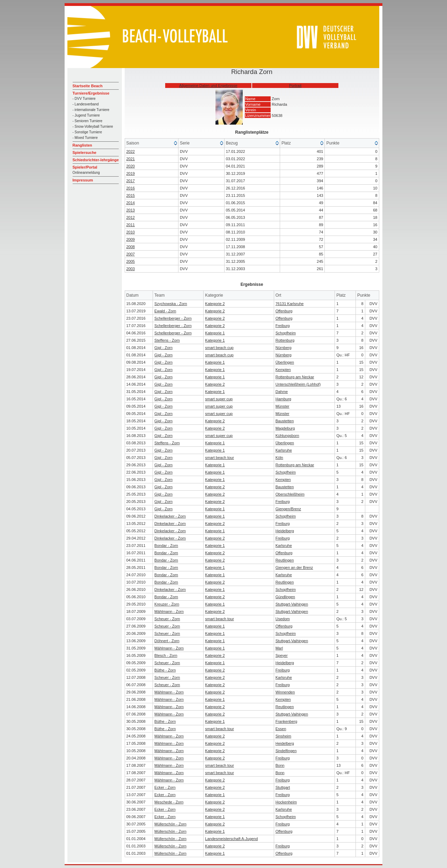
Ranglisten (82, 145)
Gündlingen (285, 597)
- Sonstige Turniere (87, 132)
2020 (131, 166)
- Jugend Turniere (86, 115)
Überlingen (285, 362)
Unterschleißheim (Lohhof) (298, 384)
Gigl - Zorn (163, 348)
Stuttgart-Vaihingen (292, 604)
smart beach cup (219, 348)
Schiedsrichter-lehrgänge (96, 160)
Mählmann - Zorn (169, 611)
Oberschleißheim (290, 494)
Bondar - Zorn (166, 546)
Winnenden (285, 692)
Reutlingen (285, 560)
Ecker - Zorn (165, 787)
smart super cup (219, 399)
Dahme (282, 392)
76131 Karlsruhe (290, 304)
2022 (131, 151)
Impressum (83, 180)
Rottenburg (285, 340)
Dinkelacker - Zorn (170, 516)
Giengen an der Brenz (294, 567)
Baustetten (285, 421)
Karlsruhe (284, 450)
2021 (131, 159)
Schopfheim (286, 333)
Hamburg (283, 399)
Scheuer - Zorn (167, 619)
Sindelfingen (286, 751)
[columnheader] (152, 143)
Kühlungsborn (287, 436)
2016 (131, 188)
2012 (131, 217)
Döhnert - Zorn (167, 641)
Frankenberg (286, 721)
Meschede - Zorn (169, 802)
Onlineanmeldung (86, 173)
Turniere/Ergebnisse (91, 93)
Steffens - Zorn (167, 340)
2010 (131, 232)
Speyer (282, 655)
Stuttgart (283, 787)
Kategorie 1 (215, 333)
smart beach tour (219, 458)
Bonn (280, 765)
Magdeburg (285, 428)
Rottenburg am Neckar (295, 377)
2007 (131, 254)
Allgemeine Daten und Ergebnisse (208, 86)
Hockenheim (286, 802)
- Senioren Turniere (88, 121)
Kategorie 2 (215, 304)
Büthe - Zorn (165, 670)
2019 (131, 173)
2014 (131, 203)
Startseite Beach (88, 86)
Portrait (295, 86)
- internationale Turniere (91, 110)
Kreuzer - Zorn (167, 604)
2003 (131, 269)
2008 (131, 247)
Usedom (283, 619)
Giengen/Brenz (288, 509)
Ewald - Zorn (165, 311)
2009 (131, 239)
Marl (279, 648)
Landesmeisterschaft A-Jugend (231, 839)
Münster (283, 406)
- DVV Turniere (84, 99)
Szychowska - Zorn (171, 304)
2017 (131, 181)
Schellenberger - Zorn (173, 318)
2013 (131, 210)
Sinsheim (283, 736)
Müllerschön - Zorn (170, 824)
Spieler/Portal (85, 167)
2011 (131, 225)
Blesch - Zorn (166, 655)
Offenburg (284, 311)
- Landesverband (86, 104)
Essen (281, 729)
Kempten (283, 370)
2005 (131, 261)
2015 (131, 195)
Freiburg (283, 326)
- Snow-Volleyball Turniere (93, 127)
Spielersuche (85, 153)
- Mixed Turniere (85, 138)
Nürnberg (284, 348)
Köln (279, 458)
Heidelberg (285, 531)
